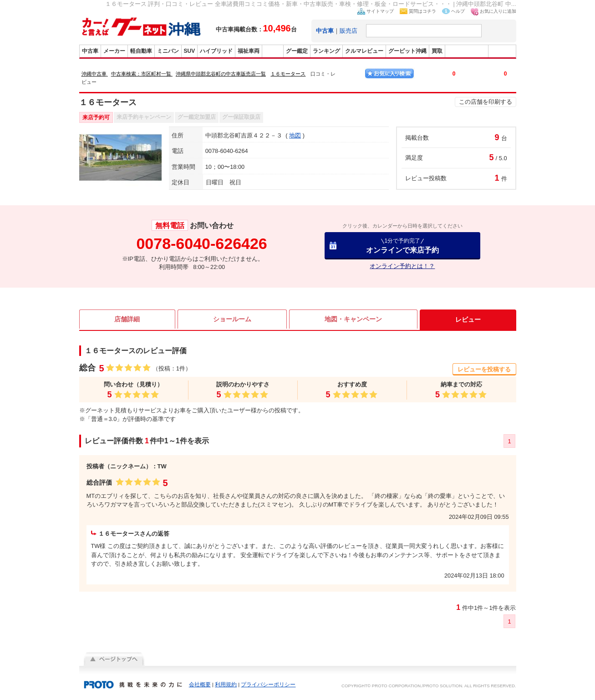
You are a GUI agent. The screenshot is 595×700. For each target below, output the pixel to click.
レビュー (468, 320)
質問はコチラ (422, 11)
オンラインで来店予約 (402, 246)
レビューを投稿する (484, 369)
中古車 (90, 51)
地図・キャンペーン (353, 320)
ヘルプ (458, 11)
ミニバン (168, 51)
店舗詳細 (127, 320)
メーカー (114, 51)
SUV (190, 51)
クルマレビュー (364, 51)
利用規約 (226, 685)
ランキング (326, 51)
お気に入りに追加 (498, 11)
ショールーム (232, 320)
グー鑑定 (297, 51)
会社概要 (200, 685)
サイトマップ (380, 11)
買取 (437, 51)
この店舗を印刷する (486, 102)
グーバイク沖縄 (467, 51)
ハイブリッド (216, 51)
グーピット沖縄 (407, 51)
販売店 (348, 31)
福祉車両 (249, 51)
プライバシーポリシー (268, 685)
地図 (295, 135)
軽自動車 (141, 51)
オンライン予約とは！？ (402, 266)
